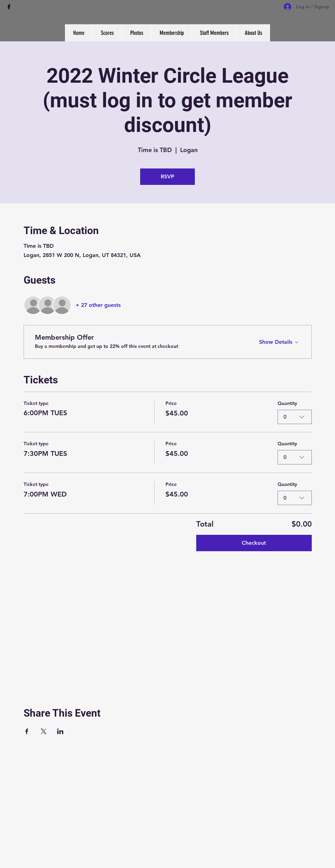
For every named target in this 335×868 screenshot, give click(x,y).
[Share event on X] (44, 731)
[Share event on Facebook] (27, 731)
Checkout (254, 543)
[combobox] (295, 417)
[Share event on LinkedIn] (60, 731)
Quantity (287, 403)
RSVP (167, 177)
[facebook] (9, 7)
